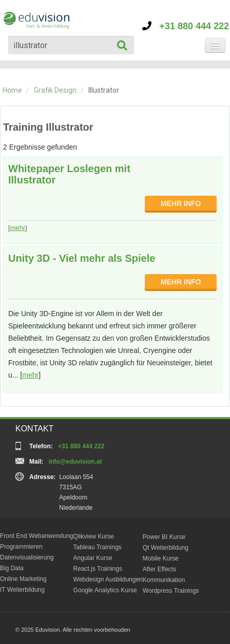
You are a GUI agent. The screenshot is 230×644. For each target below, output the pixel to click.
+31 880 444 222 (186, 26)
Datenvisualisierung (27, 557)
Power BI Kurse (164, 537)
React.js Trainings (98, 569)
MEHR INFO (181, 203)
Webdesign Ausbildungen (108, 579)
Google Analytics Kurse (105, 590)
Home (12, 90)
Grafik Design (55, 90)
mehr (18, 228)
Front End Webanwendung (37, 536)
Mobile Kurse (161, 558)
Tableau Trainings (98, 547)
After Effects (159, 569)
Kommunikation (164, 580)
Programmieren (21, 547)
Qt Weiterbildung (166, 548)
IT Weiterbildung (22, 590)
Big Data (12, 568)
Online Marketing (23, 579)
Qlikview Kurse (94, 536)
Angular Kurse (93, 558)
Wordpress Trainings (171, 591)
